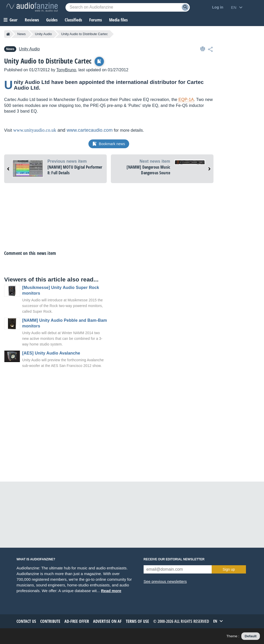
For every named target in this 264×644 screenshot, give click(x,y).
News (22, 34)
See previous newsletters (165, 581)
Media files (118, 20)
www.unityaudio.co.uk (35, 130)
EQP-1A (186, 100)
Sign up (229, 569)
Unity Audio (44, 34)
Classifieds (73, 20)
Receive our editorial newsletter (174, 559)
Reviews (32, 20)
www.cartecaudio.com (90, 130)
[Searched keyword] (128, 7)
